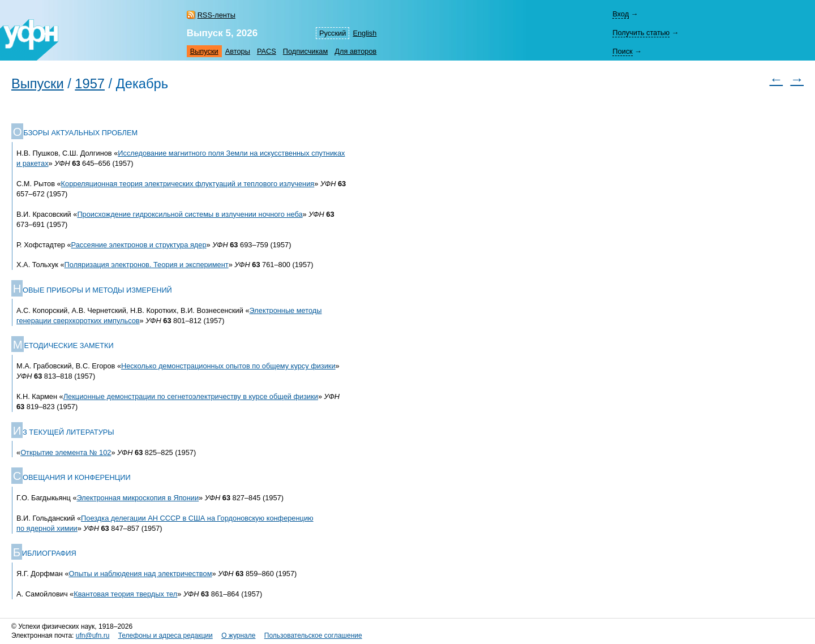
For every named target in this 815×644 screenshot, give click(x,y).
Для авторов (355, 51)
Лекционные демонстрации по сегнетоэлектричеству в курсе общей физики (191, 396)
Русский (333, 33)
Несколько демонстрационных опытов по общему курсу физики (228, 366)
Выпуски (204, 51)
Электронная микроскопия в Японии (138, 498)
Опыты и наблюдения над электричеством (141, 574)
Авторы (238, 51)
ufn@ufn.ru (93, 636)
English (364, 33)
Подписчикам (305, 51)
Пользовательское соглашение (313, 636)
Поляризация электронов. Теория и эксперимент (147, 265)
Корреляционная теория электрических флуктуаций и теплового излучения (188, 184)
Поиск (622, 51)
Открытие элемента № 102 (66, 452)
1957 (90, 84)
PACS (267, 51)
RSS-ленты (216, 15)
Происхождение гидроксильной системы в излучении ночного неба (190, 214)
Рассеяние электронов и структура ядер (139, 245)
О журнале (238, 636)
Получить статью (641, 33)
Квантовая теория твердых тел (125, 594)
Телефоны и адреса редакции (166, 636)
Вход (621, 14)
